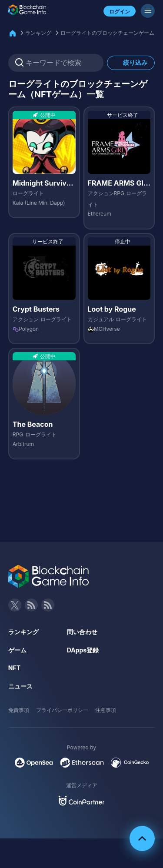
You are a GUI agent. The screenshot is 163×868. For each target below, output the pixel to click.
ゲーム (17, 650)
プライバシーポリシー (62, 710)
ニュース (20, 686)
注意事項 (106, 710)
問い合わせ (82, 632)
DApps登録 (83, 650)
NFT (14, 668)
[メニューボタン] (148, 11)
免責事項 (19, 710)
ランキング (38, 33)
